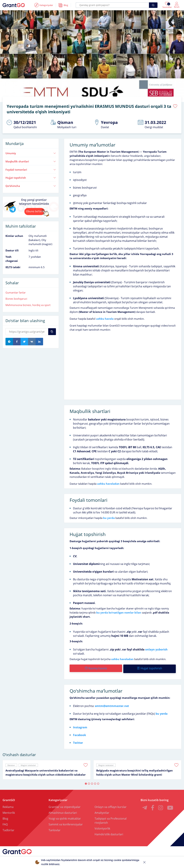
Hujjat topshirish (31, 177)
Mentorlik (9, 811)
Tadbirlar (8, 828)
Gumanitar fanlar (16, 292)
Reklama (8, 805)
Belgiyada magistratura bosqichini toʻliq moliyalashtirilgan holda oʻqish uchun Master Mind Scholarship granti (134, 771)
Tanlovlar (55, 828)
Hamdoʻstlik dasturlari (109, 832)
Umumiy (31, 152)
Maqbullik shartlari (31, 161)
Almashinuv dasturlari (63, 811)
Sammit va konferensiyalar (66, 822)
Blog (5, 817)
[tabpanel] (47, 768)
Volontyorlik (102, 827)
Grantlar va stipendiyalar (65, 805)
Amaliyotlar (102, 811)
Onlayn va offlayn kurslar (111, 805)
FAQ (5, 822)
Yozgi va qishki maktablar (65, 817)
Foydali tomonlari (31, 169)
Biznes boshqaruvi (16, 298)
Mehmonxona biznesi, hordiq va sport (28, 304)
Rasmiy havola (96, 667)
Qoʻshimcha (31, 185)
